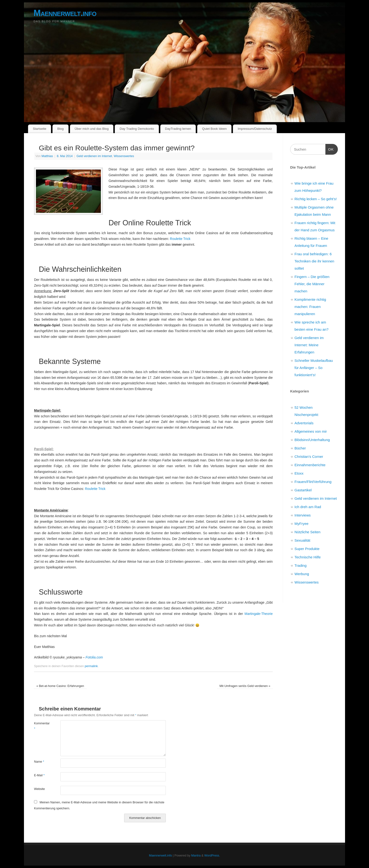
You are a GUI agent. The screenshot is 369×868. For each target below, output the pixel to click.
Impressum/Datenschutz (255, 129)
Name (39, 762)
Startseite (40, 129)
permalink (91, 666)
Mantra (196, 856)
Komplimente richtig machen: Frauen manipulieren (310, 307)
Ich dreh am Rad (308, 507)
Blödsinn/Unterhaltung (312, 440)
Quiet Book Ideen (214, 129)
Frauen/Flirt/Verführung (313, 482)
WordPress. (212, 856)
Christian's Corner (309, 457)
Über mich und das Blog (92, 129)
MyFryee (301, 524)
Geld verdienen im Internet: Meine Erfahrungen (309, 345)
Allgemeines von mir (311, 431)
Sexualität (302, 540)
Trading (300, 565)
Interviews (303, 515)
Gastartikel (303, 490)
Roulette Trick (180, 239)
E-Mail (39, 775)
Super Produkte (307, 549)
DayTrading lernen (178, 129)
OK (330, 149)
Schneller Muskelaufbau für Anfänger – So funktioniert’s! (314, 368)
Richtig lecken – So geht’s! (316, 199)
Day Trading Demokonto (137, 129)
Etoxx (299, 473)
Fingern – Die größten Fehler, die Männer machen (312, 284)
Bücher (300, 448)
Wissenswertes (124, 156)
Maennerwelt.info (65, 13)
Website (39, 789)
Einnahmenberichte (310, 465)
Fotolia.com (94, 657)
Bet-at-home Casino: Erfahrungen (60, 686)
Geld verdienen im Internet (94, 156)
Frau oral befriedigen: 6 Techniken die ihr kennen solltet (314, 261)
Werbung (302, 574)
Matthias (47, 156)
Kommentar (41, 726)
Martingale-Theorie (259, 614)
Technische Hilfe (308, 557)
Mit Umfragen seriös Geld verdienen (245, 686)
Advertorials (304, 423)
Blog (61, 129)
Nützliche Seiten (307, 532)
